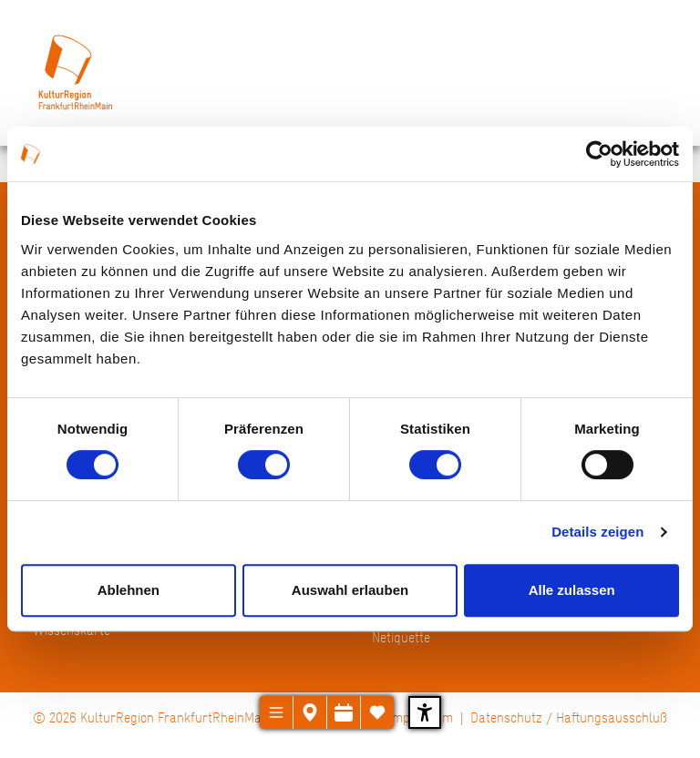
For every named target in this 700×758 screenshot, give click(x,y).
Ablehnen (129, 590)
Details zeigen (597, 532)
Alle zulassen (572, 590)
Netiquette (401, 637)
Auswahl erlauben (350, 590)
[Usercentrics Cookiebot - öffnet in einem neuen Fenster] (599, 154)
